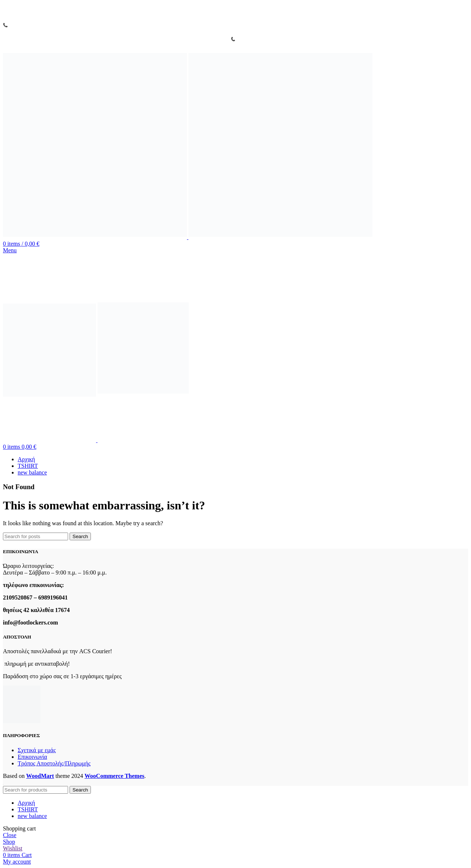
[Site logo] (96, 237)
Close (10, 835)
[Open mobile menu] (10, 250)
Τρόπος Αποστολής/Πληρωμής (54, 763)
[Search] (36, 536)
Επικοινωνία (32, 757)
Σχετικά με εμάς (37, 750)
